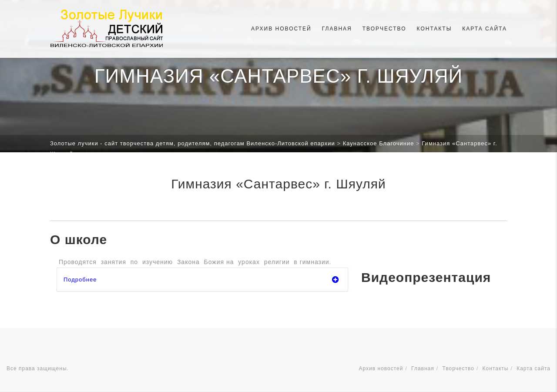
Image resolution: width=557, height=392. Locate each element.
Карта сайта (485, 29)
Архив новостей (281, 29)
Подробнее (201, 280)
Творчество (384, 29)
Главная (337, 29)
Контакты (435, 29)
